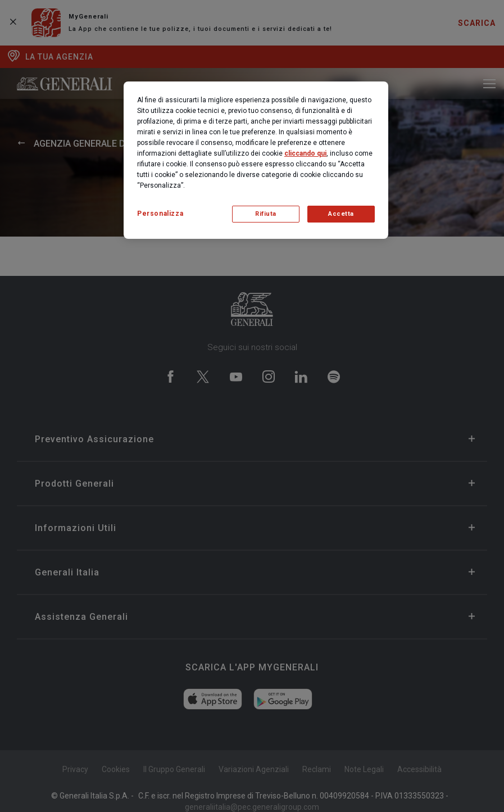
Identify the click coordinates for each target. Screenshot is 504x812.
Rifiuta (266, 214)
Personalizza (160, 214)
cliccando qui (305, 153)
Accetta (341, 214)
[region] (256, 160)
